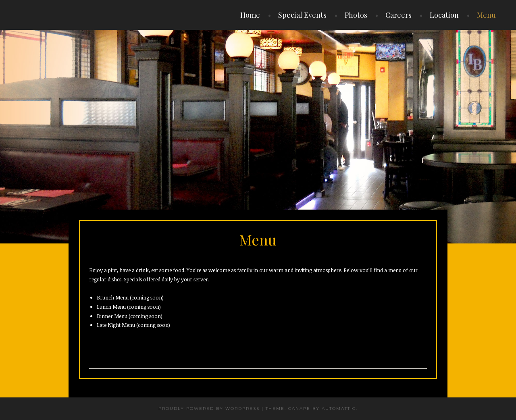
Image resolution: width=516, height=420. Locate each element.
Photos (356, 15)
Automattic (339, 409)
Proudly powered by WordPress (209, 409)
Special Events (302, 15)
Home (250, 15)
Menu (486, 15)
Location (444, 15)
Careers (398, 15)
